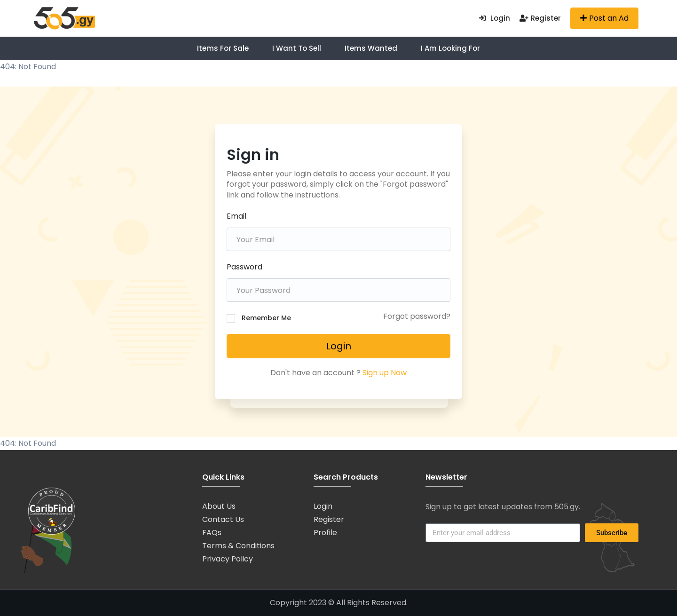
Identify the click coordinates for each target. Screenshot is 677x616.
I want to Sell (297, 48)
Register (540, 18)
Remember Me (266, 318)
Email (236, 216)
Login (495, 18)
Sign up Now (385, 373)
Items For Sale (223, 48)
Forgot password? (417, 316)
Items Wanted (371, 48)
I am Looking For (450, 48)
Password (244, 267)
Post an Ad (604, 18)
